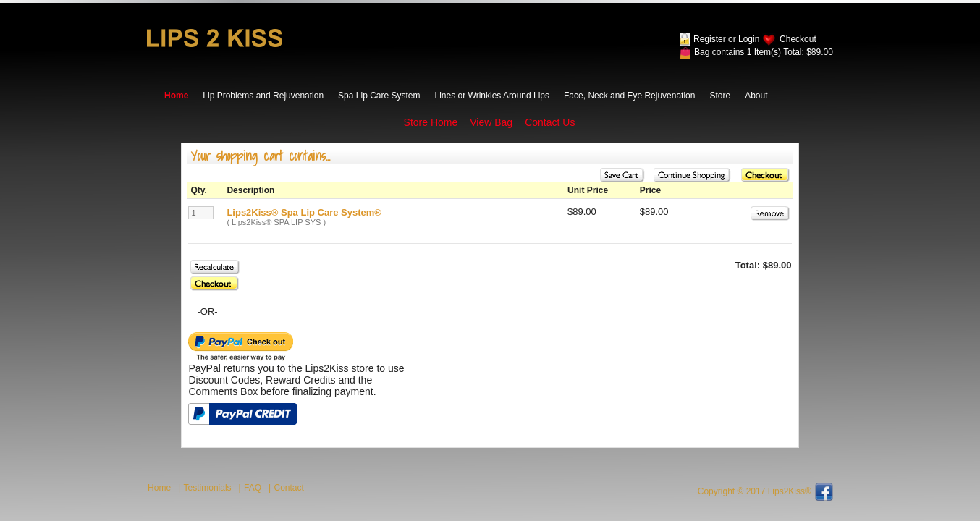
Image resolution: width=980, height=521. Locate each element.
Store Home (431, 122)
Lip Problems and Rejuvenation (263, 96)
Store (720, 96)
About (756, 96)
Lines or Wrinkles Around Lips (493, 96)
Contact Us (550, 122)
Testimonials (208, 488)
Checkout (798, 39)
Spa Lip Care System (379, 96)
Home (176, 96)
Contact (289, 488)
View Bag (491, 122)
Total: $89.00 (808, 52)
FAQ (253, 488)
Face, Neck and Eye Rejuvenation (629, 96)
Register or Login (726, 39)
